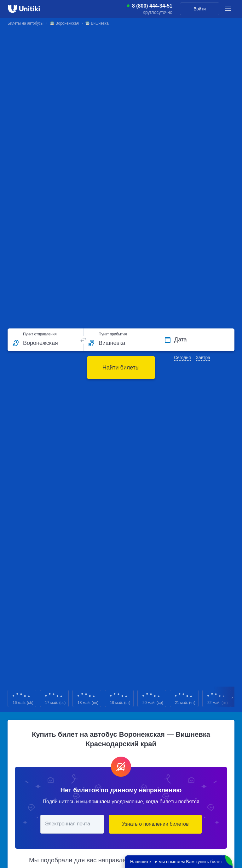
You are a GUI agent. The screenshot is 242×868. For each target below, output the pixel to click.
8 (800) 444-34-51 (152, 6)
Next (233, 698)
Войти (200, 9)
